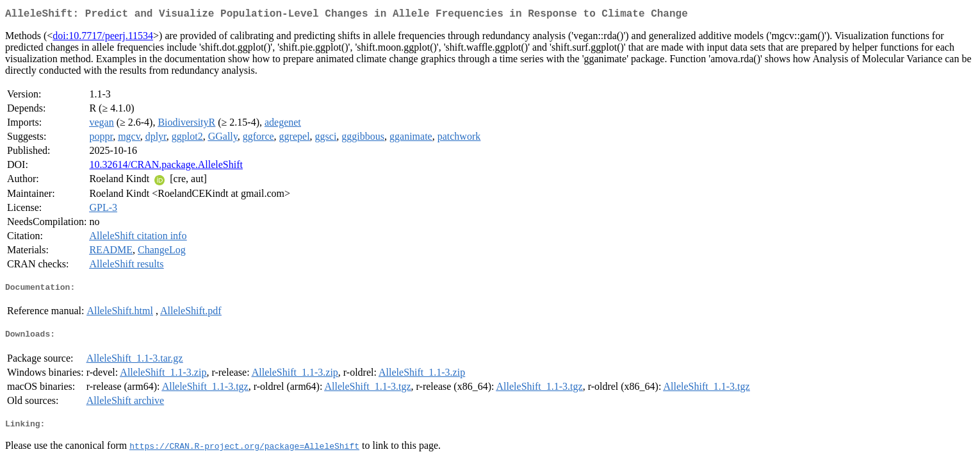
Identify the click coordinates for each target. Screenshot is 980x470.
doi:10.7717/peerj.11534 (103, 38)
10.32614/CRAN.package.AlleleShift (166, 167)
